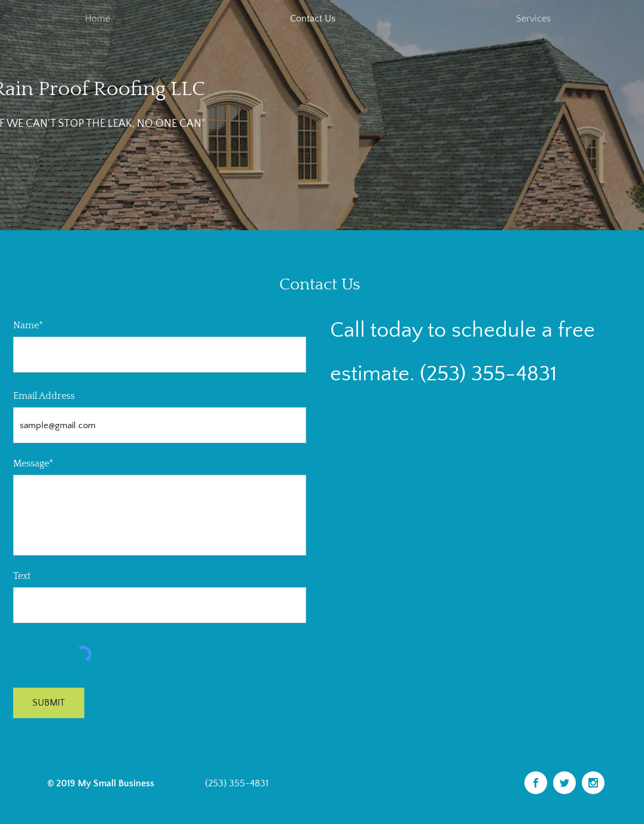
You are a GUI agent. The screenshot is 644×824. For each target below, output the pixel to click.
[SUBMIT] (49, 703)
